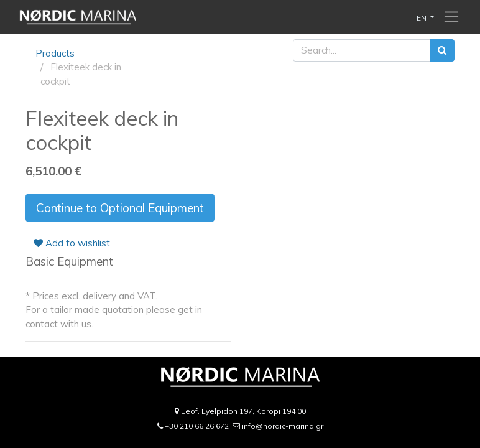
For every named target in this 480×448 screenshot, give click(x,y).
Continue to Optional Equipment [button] (120, 208)
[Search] (442, 51)
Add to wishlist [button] (72, 243)
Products (55, 53)
